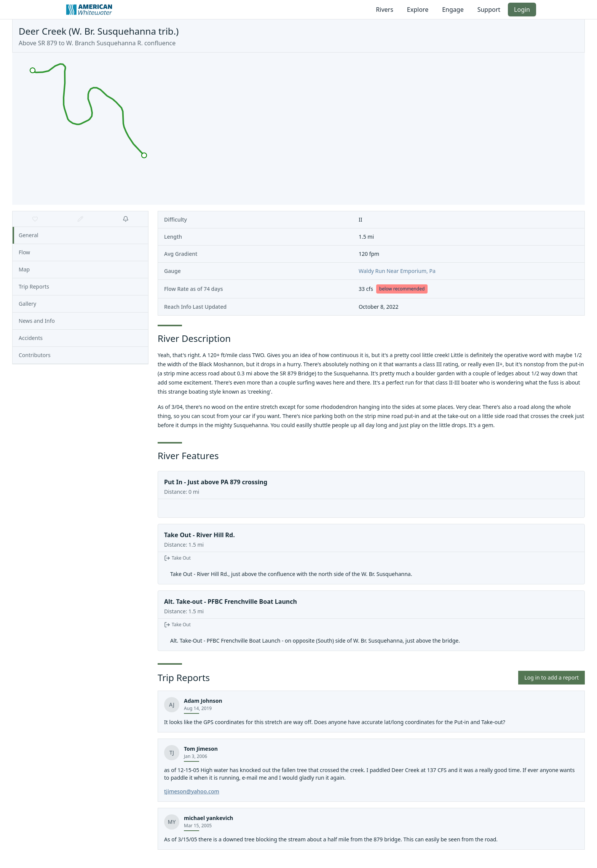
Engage (453, 10)
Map (24, 269)
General (29, 235)
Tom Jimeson (201, 749)
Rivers (385, 10)
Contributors (35, 355)
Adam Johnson (203, 701)
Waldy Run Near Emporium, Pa (397, 271)
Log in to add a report (552, 677)
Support (489, 10)
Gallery (27, 304)
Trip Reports (34, 286)
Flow (24, 252)
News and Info (37, 321)
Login (522, 10)
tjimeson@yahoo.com (192, 791)
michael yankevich (208, 818)
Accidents (31, 338)
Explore (418, 10)
